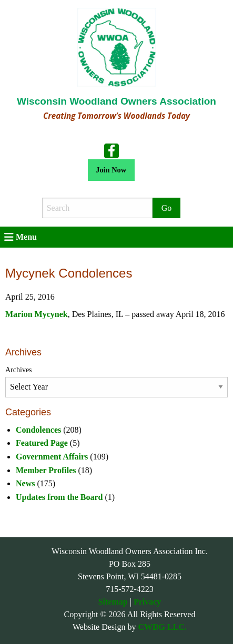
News (25, 483)
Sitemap (113, 602)
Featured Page (42, 443)
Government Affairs (52, 457)
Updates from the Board (59, 497)
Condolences (38, 430)
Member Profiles (46, 470)
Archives (19, 370)
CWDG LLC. (163, 627)
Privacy (147, 602)
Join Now (111, 170)
